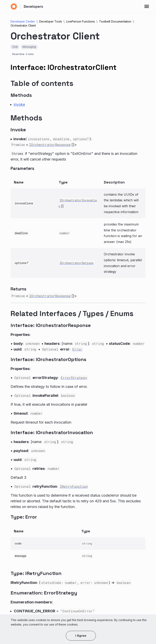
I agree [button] (81, 636)
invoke (19, 104)
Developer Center (23, 21)
